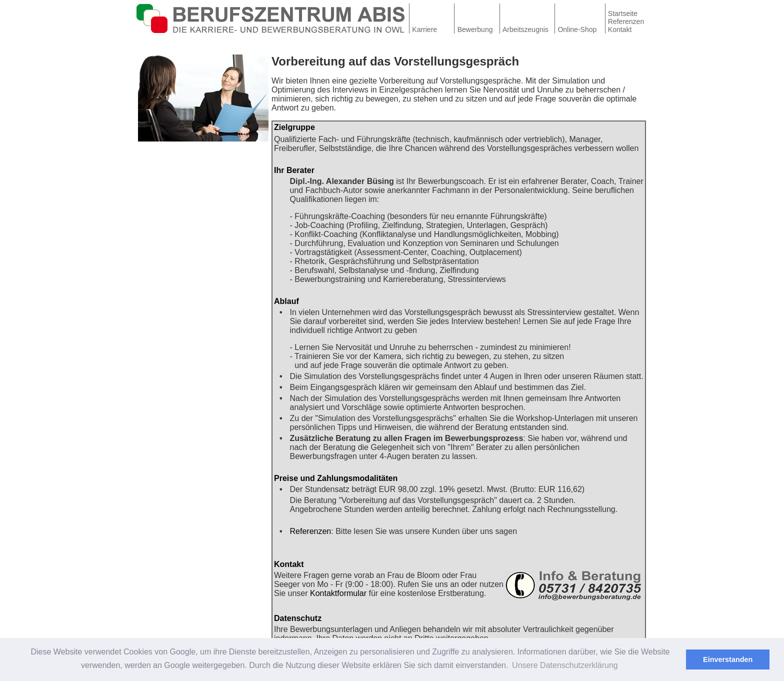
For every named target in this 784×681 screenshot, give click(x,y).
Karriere (424, 29)
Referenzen (626, 21)
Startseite (623, 13)
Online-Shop (577, 29)
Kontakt (620, 29)
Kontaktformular (338, 593)
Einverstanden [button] (728, 659)
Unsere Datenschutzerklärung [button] (565, 665)
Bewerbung (475, 29)
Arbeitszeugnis (525, 29)
